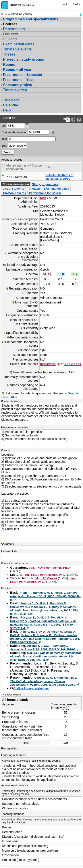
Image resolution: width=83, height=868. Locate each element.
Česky (76, 4)
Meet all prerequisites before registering (40, 372)
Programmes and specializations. (31, 19)
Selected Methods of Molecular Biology (59, 177)
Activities (9, 544)
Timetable (34, 189)
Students (10, 39)
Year (4, 146)
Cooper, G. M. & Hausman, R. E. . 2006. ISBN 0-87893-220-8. (44, 681)
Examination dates (19, 44)
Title (4, 139)
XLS (14, 397)
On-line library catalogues (31, 688)
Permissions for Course (45, 193)
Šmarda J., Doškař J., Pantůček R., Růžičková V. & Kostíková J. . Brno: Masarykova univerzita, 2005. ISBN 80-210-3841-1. (44, 609)
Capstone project (18, 85)
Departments (14, 29)
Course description (16, 184)
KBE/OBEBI (48, 364)
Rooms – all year (17, 70)
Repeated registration (24, 288)
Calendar (11, 105)
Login (65, 4)
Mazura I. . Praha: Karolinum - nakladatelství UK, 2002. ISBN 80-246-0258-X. (45, 656)
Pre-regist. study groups (24, 59)
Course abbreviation (14, 132)
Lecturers (11, 34)
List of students (13, 189)
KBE (43, 198)
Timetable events (17, 49)
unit (4, 126)
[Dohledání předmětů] (52, 132)
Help (7, 110)
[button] (5, 5)
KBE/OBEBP (73, 364)
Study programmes (45, 184)
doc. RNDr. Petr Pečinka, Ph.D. (50, 568)
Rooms (9, 64)
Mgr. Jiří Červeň (46, 578)
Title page (11, 100)
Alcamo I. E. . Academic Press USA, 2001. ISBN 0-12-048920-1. (43, 648)
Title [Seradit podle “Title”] (48, 167)
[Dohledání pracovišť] (27, 125)
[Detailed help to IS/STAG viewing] (79, 120)
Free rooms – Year (18, 80)
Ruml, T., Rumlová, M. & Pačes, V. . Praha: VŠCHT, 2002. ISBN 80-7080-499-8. (45, 596)
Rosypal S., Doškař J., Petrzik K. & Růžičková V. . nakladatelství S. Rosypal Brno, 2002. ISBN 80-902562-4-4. (44, 623)
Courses (10, 24)
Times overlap (15, 90)
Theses (9, 54)
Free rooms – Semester (23, 75)
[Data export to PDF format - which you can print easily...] (67, 120)
